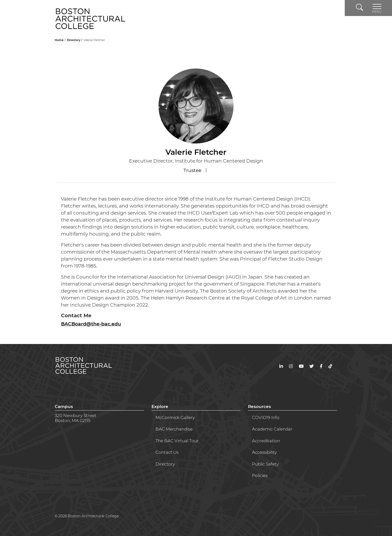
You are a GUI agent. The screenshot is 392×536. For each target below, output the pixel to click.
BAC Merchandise (174, 429)
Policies (260, 475)
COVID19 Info (266, 417)
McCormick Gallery (175, 417)
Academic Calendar (272, 429)
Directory (74, 40)
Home (59, 40)
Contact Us (167, 452)
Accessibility (264, 452)
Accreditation (266, 441)
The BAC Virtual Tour (177, 441)
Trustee (193, 170)
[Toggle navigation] (377, 8)
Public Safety (265, 464)
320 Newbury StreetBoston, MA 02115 (75, 418)
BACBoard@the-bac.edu (91, 324)
